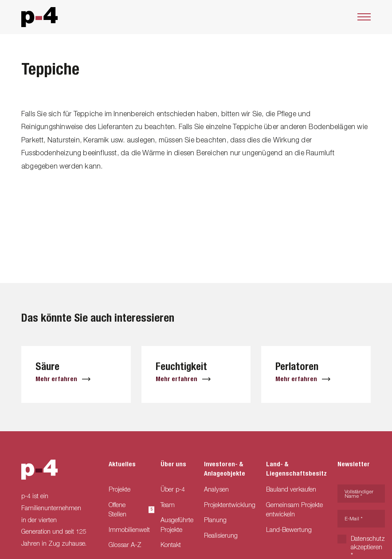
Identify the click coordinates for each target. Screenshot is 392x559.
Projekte (120, 489)
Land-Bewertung (289, 529)
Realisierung (221, 535)
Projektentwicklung (230, 505)
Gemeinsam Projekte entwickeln (294, 510)
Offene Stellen (129, 510)
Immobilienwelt (129, 529)
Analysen (216, 489)
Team (168, 505)
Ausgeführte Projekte (177, 525)
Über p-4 (173, 489)
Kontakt (171, 545)
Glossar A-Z (125, 545)
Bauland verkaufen (291, 489)
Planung (215, 520)
